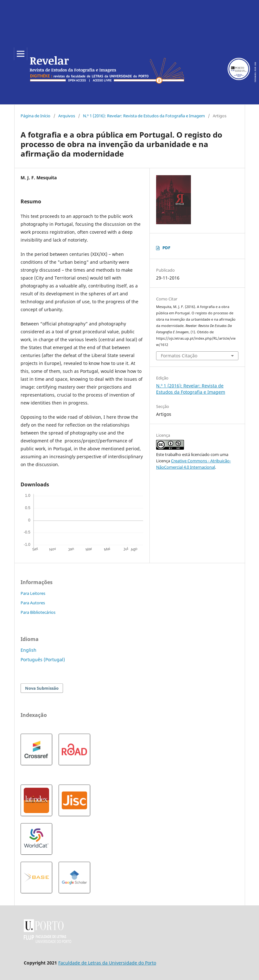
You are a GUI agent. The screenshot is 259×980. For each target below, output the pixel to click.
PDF (166, 248)
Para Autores (33, 603)
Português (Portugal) (43, 659)
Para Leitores (33, 593)
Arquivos (67, 116)
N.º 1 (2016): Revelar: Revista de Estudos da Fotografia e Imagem (144, 116)
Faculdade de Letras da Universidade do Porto (107, 963)
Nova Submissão (42, 688)
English (28, 650)
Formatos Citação (179, 356)
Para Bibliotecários (38, 612)
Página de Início (35, 116)
